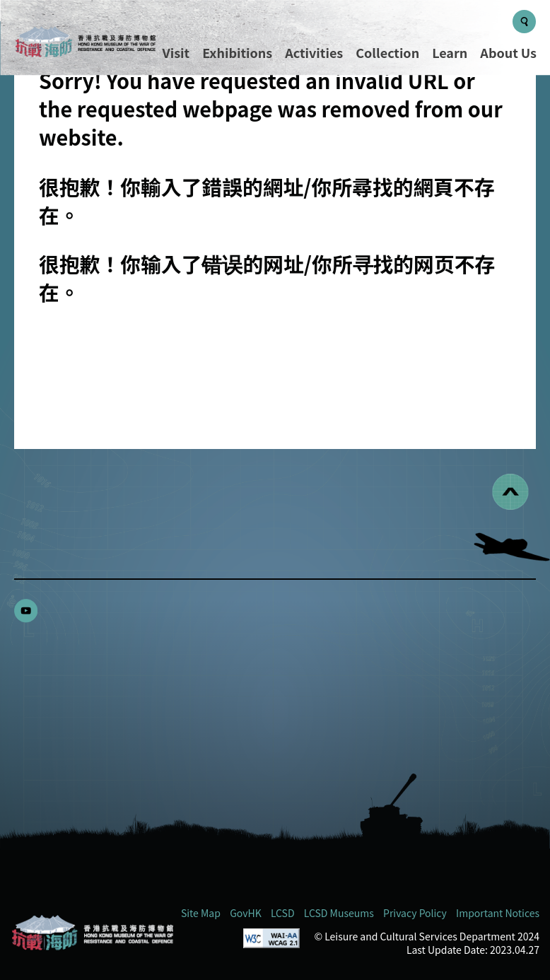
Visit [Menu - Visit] (176, 52)
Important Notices (498, 913)
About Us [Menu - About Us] (508, 52)
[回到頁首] (510, 492)
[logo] (85, 43)
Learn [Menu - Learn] (450, 52)
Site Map (201, 913)
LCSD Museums (339, 913)
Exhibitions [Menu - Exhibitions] (237, 52)
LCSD (283, 913)
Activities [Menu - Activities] (314, 52)
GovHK (246, 913)
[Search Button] (524, 22)
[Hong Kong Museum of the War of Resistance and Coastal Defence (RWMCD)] (92, 933)
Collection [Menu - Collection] (387, 52)
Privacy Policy (415, 913)
